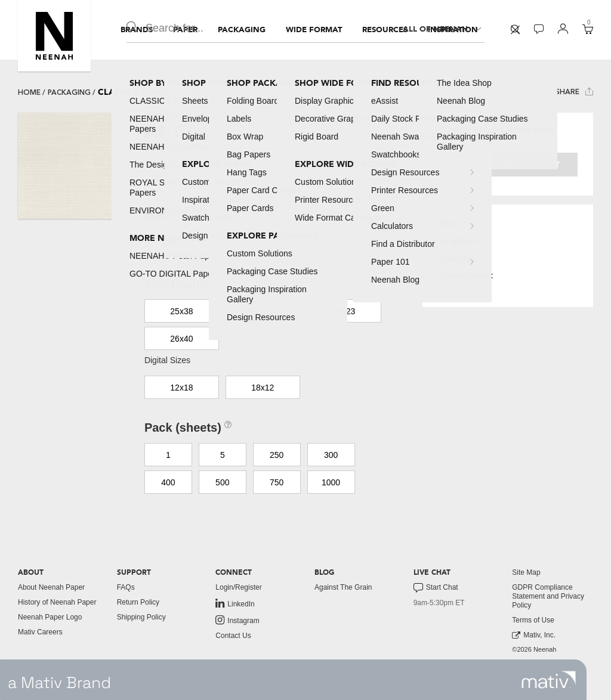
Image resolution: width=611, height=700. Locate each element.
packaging (69, 92)
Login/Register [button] (238, 587)
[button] (54, 36)
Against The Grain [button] (343, 587)
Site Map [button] (526, 572)
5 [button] (223, 455)
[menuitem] (137, 30)
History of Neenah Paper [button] (57, 602)
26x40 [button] (181, 339)
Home (29, 92)
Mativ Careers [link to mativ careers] (40, 632)
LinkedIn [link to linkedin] (235, 603)
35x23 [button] (344, 311)
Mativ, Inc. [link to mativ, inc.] (534, 635)
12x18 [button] (181, 388)
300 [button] (331, 455)
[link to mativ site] (549, 680)
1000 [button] (331, 482)
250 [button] (277, 455)
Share (574, 92)
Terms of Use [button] (533, 620)
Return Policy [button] (138, 602)
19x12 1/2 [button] (263, 311)
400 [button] (168, 482)
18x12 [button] (263, 388)
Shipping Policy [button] (141, 617)
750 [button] (277, 482)
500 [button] (222, 482)
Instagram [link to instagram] (237, 620)
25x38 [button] (181, 311)
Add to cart (531, 165)
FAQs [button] (126, 587)
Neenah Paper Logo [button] (50, 617)
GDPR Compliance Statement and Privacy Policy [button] (548, 596)
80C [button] (223, 244)
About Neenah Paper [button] (51, 587)
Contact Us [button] (233, 636)
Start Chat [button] (436, 588)
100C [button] (277, 244)
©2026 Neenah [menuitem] (534, 649)
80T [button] (168, 244)
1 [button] (168, 455)
